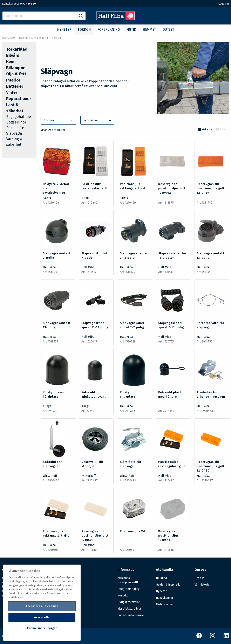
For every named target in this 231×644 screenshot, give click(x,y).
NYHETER (64, 30)
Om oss (199, 578)
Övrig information (129, 602)
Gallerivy (205, 129)
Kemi (11, 62)
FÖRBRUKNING (109, 30)
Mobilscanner (165, 604)
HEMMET (149, 30)
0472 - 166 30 (28, 4)
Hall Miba (49, 267)
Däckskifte (15, 128)
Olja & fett (16, 74)
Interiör (13, 80)
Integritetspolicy (128, 589)
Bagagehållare (19, 117)
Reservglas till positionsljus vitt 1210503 (95, 536)
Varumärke (98, 121)
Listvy (222, 129)
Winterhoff (50, 476)
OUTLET (168, 30)
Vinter (12, 92)
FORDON (84, 30)
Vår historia (202, 585)
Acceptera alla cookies (42, 606)
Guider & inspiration (169, 585)
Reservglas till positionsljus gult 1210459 (211, 188)
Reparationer (19, 99)
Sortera (59, 121)
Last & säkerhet (40, 38)
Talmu (47, 198)
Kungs (47, 406)
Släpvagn (57, 38)
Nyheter (161, 591)
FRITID (131, 30)
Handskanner (165, 598)
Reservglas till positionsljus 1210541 (169, 536)
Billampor (15, 68)
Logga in (223, 4)
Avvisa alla (42, 617)
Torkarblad (17, 49)
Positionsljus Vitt (133, 531)
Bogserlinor (16, 122)
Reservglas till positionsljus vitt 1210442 (172, 188)
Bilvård (13, 55)
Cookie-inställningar (131, 615)
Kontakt (123, 596)
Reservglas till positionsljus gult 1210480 (211, 466)
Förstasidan (9, 38)
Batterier (15, 86)
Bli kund (161, 578)
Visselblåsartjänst (129, 609)
